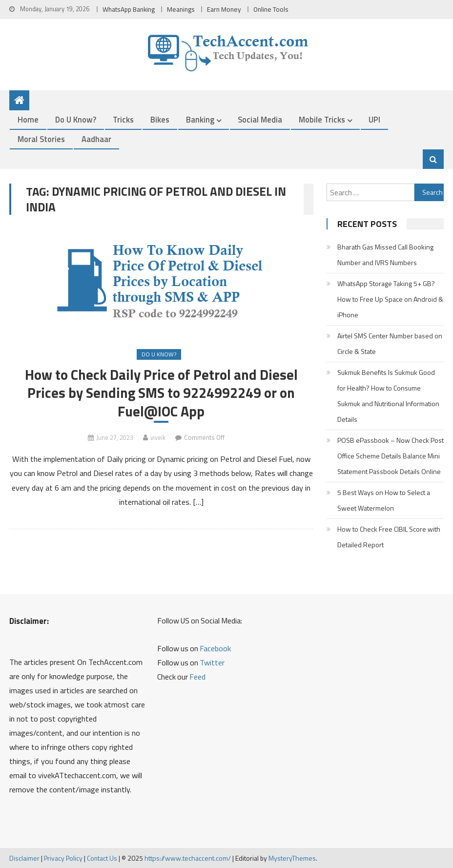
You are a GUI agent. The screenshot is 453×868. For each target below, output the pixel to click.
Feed (197, 677)
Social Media (260, 119)
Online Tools (271, 9)
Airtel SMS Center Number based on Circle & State (390, 343)
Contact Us (102, 858)
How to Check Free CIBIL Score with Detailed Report (389, 537)
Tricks (123, 119)
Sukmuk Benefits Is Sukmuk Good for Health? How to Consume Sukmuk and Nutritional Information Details (388, 396)
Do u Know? (76, 119)
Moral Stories (41, 139)
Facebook (215, 648)
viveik (158, 437)
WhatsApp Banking (129, 9)
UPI (374, 119)
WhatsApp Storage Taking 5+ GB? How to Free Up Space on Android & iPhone (390, 299)
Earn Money (224, 9)
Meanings (181, 9)
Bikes (160, 119)
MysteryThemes (292, 858)
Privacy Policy (63, 858)
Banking (200, 119)
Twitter (212, 662)
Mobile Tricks (322, 119)
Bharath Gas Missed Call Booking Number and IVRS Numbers (385, 255)
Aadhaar (96, 139)
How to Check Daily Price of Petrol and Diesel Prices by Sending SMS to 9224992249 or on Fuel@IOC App (161, 393)
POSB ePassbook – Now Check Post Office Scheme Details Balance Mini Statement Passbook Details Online (391, 456)
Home (28, 119)
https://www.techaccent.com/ (188, 858)
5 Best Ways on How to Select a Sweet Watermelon (384, 500)
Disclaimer (24, 858)
